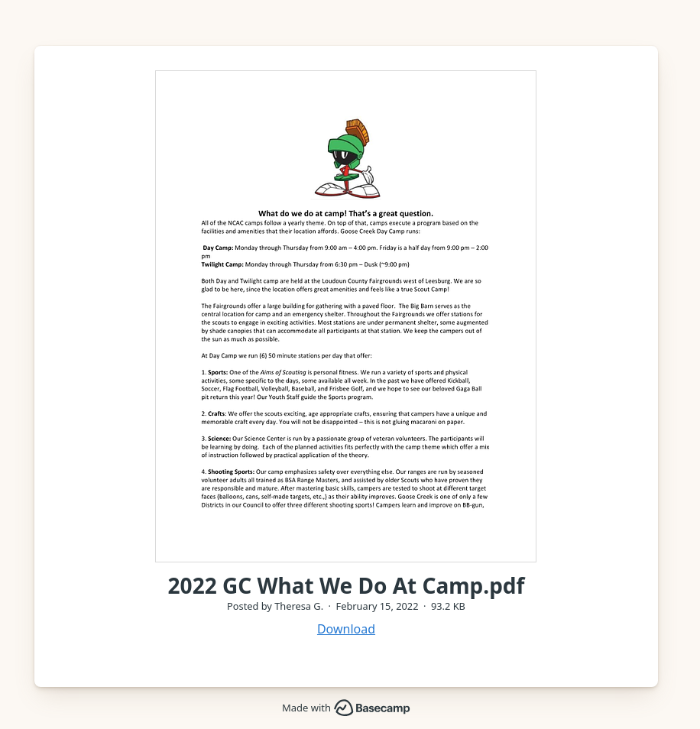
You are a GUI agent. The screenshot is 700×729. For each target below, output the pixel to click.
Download (346, 629)
